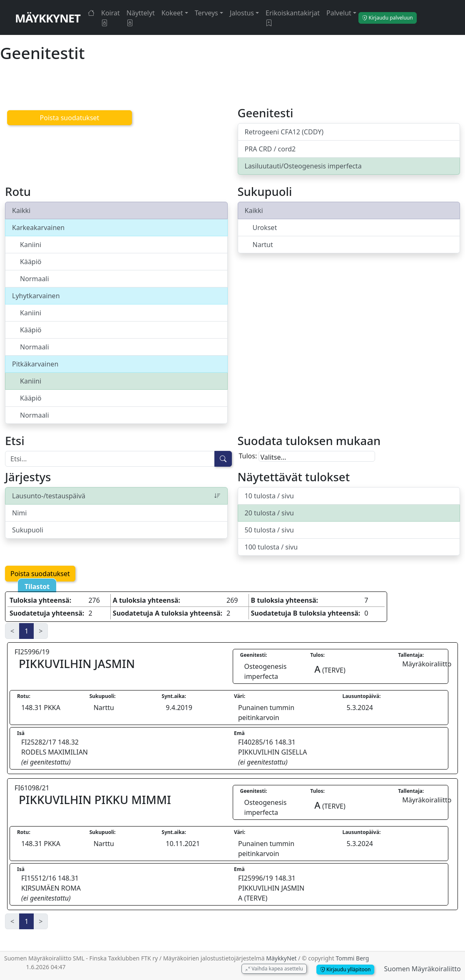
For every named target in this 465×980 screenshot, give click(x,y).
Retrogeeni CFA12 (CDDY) (284, 132)
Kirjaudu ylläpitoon (346, 969)
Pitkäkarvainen (35, 364)
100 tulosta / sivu (271, 547)
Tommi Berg (352, 958)
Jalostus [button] (242, 13)
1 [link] (26, 631)
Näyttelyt (141, 18)
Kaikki (21, 210)
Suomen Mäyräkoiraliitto (422, 969)
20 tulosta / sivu (269, 513)
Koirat (111, 18)
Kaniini (31, 245)
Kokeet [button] (172, 13)
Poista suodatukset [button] (70, 118)
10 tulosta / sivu (269, 496)
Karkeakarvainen (38, 228)
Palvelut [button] (339, 13)
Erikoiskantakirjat (293, 18)
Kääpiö (31, 262)
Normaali (35, 279)
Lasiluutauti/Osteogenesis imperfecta (303, 166)
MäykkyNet (48, 18)
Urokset (265, 228)
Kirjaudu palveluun (387, 18)
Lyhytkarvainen (36, 296)
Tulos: (248, 456)
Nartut (263, 245)
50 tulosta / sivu (269, 530)
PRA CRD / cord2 (270, 149)
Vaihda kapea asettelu (274, 969)
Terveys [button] (206, 13)
